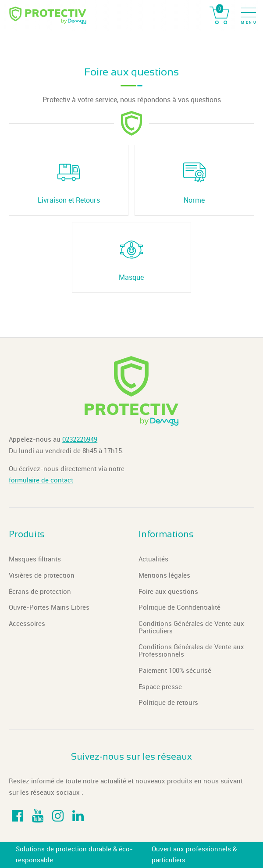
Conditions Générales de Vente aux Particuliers (191, 627)
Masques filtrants (35, 559)
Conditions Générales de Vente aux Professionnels (191, 651)
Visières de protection (42, 575)
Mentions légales (164, 575)
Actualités (153, 559)
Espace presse (160, 687)
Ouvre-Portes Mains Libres (49, 607)
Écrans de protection (40, 592)
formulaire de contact (41, 480)
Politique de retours (168, 703)
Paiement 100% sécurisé (175, 671)
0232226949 (80, 439)
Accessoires (27, 624)
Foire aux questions (168, 592)
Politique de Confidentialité (179, 607)
